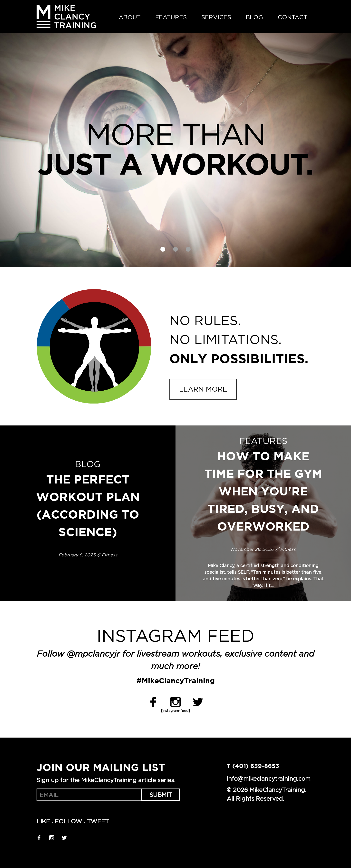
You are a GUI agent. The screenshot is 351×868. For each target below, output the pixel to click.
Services (216, 17)
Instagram (175, 702)
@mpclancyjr (93, 654)
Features (171, 17)
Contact (292, 17)
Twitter (198, 702)
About (130, 17)
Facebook (153, 702)
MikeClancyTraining (66, 17)
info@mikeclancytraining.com (269, 779)
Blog (254, 17)
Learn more (203, 389)
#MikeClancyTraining (176, 681)
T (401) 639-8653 (253, 766)
